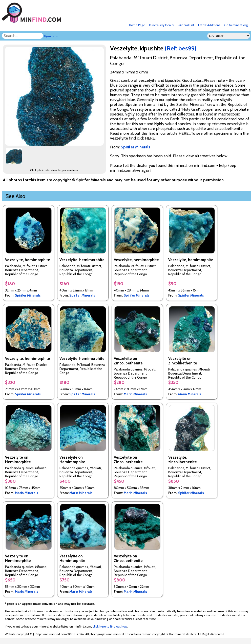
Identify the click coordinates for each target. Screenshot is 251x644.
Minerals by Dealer (162, 25)
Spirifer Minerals (28, 295)
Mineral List (186, 25)
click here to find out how (110, 626)
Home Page (137, 25)
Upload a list (51, 36)
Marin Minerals (135, 394)
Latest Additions (209, 25)
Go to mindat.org (236, 25)
